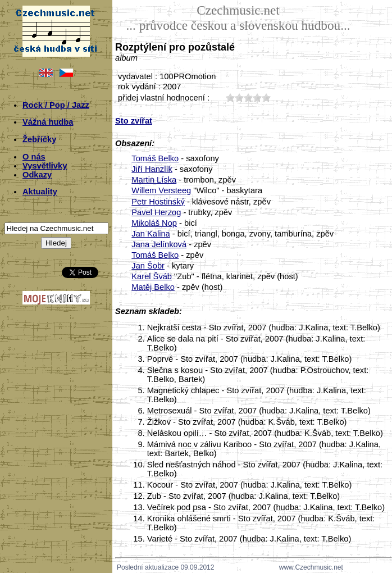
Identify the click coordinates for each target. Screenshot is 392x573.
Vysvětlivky (45, 166)
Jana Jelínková (159, 244)
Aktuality (40, 192)
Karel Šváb (152, 276)
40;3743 (257, 97)
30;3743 (248, 97)
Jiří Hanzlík (152, 169)
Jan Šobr (148, 266)
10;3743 (230, 97)
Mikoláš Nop (154, 223)
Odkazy (37, 175)
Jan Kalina (151, 234)
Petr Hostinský (158, 202)
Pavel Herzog (156, 212)
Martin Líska (154, 180)
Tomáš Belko (155, 158)
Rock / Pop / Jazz (56, 105)
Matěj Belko (153, 287)
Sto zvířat (134, 121)
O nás (34, 157)
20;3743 (239, 97)
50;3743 (266, 97)
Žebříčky (39, 139)
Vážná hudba (48, 122)
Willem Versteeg (161, 190)
